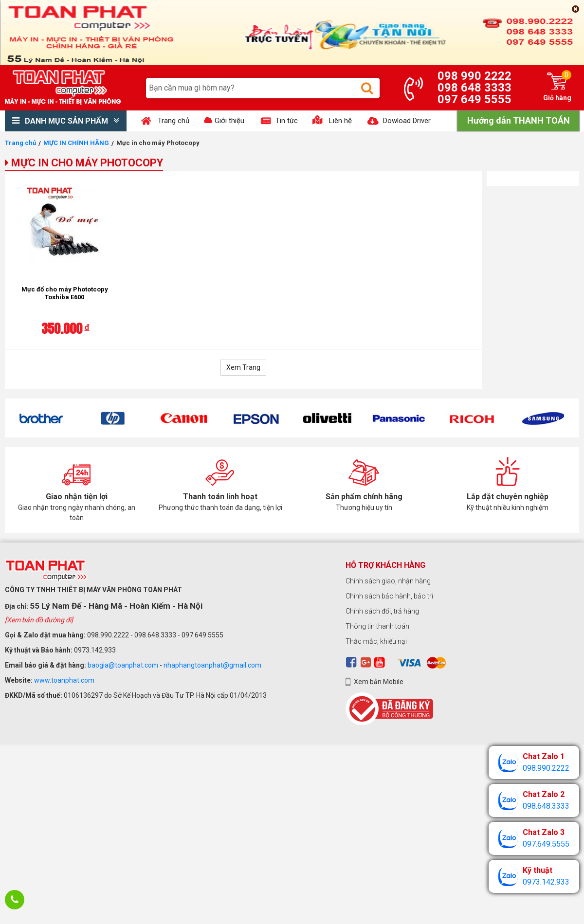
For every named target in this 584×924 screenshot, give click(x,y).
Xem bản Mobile (379, 682)
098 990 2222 (474, 76)
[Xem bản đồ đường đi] (39, 620)
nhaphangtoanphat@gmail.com (212, 665)
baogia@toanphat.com (123, 665)
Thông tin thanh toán (377, 626)
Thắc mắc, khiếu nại (376, 641)
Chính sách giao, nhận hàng (388, 581)
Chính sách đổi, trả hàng (382, 611)
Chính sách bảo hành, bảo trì (389, 596)
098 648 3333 (474, 88)
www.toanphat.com (64, 680)
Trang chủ (20, 143)
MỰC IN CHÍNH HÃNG (76, 143)
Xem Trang (243, 367)
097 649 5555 (474, 99)
